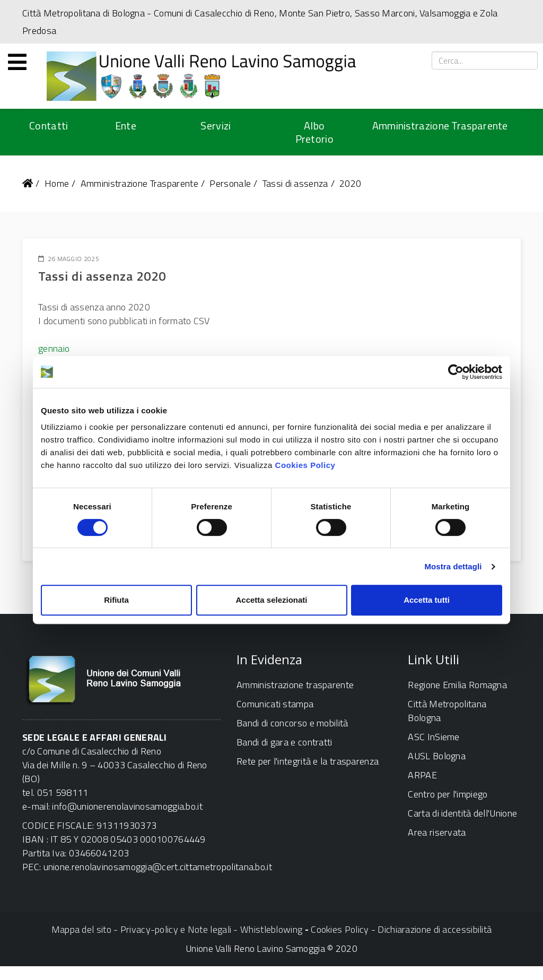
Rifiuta (116, 600)
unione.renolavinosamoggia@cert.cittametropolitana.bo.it (158, 867)
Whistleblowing (271, 929)
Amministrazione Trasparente (440, 125)
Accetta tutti (427, 600)
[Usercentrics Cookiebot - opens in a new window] (456, 372)
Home (57, 183)
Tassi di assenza (295, 183)
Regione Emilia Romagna (457, 685)
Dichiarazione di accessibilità (435, 929)
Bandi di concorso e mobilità (292, 723)
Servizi (216, 125)
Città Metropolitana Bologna (447, 711)
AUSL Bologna (437, 756)
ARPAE (422, 775)
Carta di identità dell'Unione (462, 813)
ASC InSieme (433, 737)
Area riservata (437, 832)
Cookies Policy (305, 465)
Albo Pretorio (314, 132)
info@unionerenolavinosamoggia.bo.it (127, 806)
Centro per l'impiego (448, 794)
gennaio (54, 348)
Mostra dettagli (453, 566)
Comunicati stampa (275, 704)
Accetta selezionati (271, 600)
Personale (230, 183)
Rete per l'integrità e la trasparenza (308, 761)
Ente (126, 125)
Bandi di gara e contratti (284, 742)
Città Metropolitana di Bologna (84, 13)
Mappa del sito (81, 929)
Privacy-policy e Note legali (176, 929)
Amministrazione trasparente (295, 685)
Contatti (49, 125)
